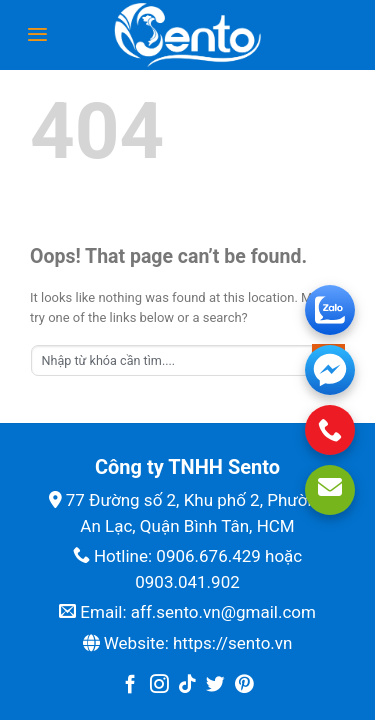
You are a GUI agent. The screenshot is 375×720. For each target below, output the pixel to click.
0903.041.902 (187, 582)
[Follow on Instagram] (159, 685)
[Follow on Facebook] (130, 685)
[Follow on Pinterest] (244, 685)
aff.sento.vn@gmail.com (223, 612)
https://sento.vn (232, 643)
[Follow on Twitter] (215, 685)
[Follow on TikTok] (187, 685)
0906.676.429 (208, 556)
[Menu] (37, 34)
